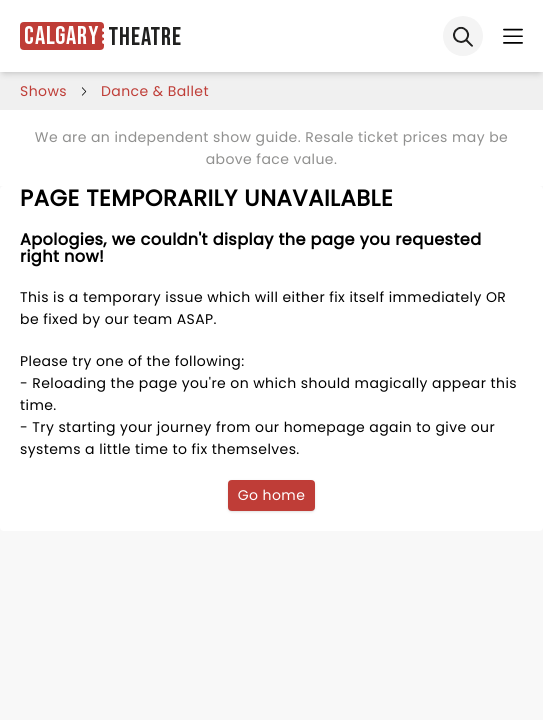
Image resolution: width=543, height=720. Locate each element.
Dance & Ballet (155, 91)
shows (43, 91)
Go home (272, 495)
